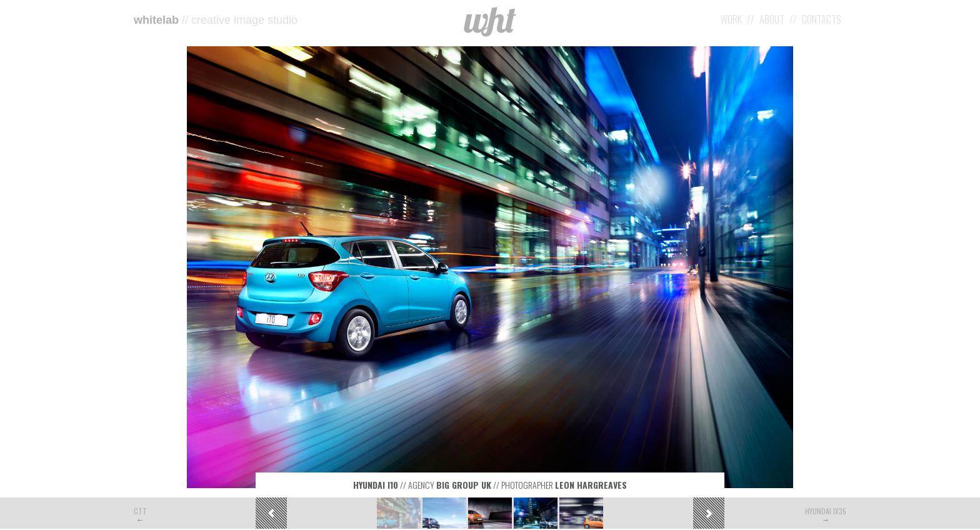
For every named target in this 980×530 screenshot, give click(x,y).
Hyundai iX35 (826, 511)
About (772, 19)
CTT (140, 511)
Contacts (822, 19)
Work (731, 19)
